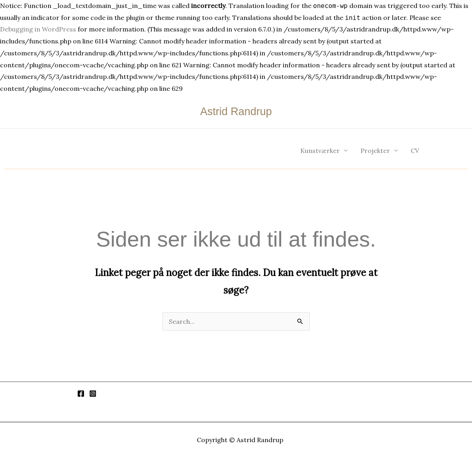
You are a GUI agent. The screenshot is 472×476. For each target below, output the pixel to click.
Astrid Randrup (236, 112)
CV (415, 151)
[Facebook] (81, 394)
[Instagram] (93, 394)
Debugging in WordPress (38, 29)
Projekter (375, 151)
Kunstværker (320, 151)
